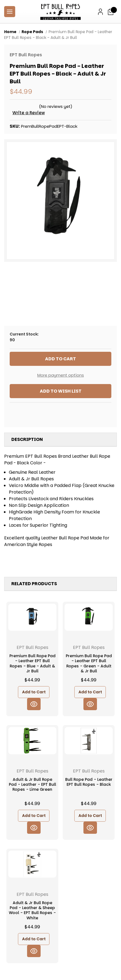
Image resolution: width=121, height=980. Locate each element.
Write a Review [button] (29, 113)
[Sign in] (100, 12)
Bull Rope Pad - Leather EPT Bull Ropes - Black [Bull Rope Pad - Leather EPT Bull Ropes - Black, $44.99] (89, 782)
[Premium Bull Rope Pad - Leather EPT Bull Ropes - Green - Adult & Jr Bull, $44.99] (89, 617)
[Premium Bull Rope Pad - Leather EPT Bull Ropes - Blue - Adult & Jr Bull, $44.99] (32, 617)
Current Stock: (60, 337)
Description (27, 439)
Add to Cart (34, 692)
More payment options (61, 375)
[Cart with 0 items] (111, 12)
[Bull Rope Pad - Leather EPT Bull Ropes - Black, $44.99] (89, 741)
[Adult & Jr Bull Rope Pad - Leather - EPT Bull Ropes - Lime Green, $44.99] (32, 741)
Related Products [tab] (34, 584)
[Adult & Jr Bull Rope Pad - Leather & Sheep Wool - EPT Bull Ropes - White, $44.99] (32, 864)
